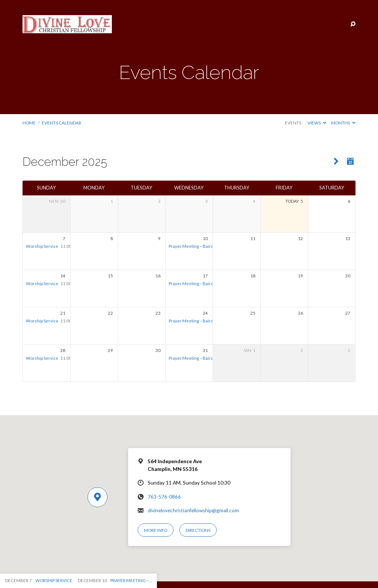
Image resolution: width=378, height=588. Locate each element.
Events (293, 123)
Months (343, 123)
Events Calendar (61, 123)
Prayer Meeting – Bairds (192, 246)
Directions (198, 530)
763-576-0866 (164, 497)
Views (317, 123)
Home (29, 123)
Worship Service (42, 246)
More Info (156, 530)
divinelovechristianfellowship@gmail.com (193, 510)
